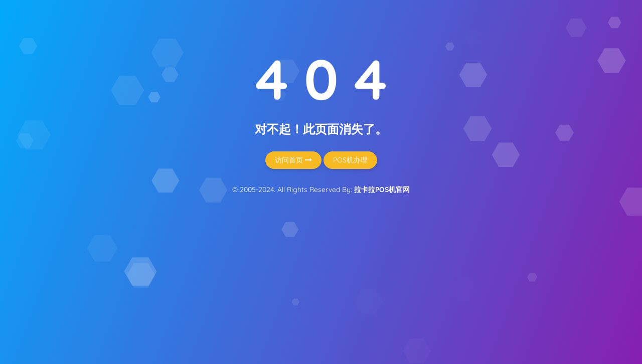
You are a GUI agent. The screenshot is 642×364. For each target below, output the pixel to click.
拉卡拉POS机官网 (382, 190)
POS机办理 (350, 160)
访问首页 (293, 160)
